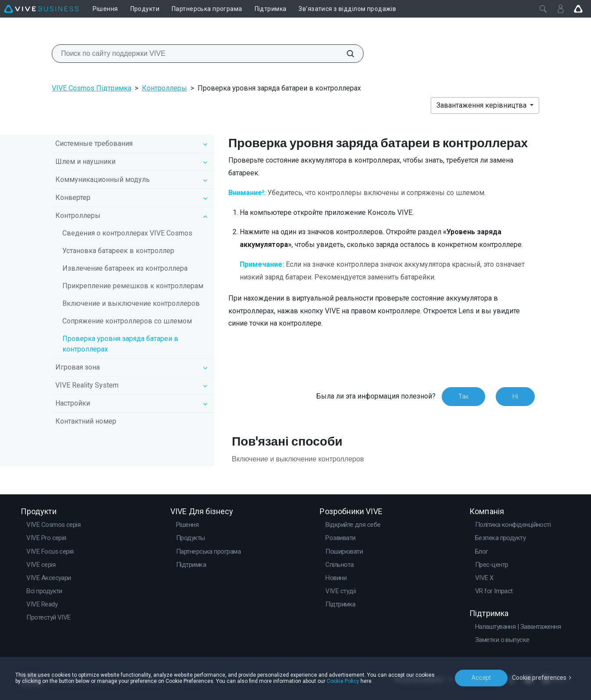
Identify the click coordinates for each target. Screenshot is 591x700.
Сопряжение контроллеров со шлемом (127, 321)
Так (463, 396)
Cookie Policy (343, 681)
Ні (515, 396)
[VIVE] (41, 9)
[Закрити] (543, 9)
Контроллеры (164, 88)
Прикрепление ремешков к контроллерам (133, 286)
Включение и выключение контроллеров (131, 303)
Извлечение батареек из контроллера (125, 268)
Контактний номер (86, 421)
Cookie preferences (539, 678)
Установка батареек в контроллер (118, 251)
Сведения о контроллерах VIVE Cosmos (127, 233)
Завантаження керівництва (482, 105)
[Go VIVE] (578, 9)
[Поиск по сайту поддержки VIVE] (346, 54)
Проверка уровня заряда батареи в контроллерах (120, 344)
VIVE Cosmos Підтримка (92, 88)
